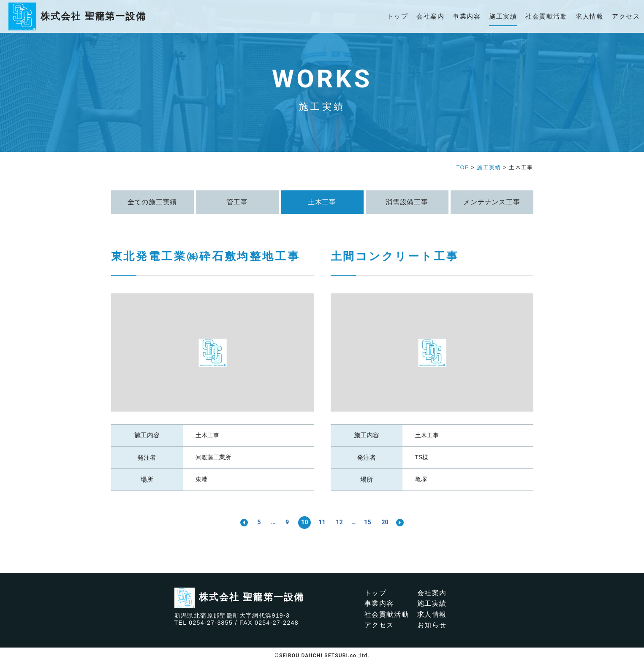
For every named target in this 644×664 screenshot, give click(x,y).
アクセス (626, 16)
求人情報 (590, 16)
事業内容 (467, 16)
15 (371, 522)
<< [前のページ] (239, 523)
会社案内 (430, 16)
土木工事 (207, 435)
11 (322, 522)
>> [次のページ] (406, 523)
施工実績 (503, 16)
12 (340, 522)
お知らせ (432, 625)
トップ (398, 16)
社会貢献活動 (546, 16)
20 (389, 522)
